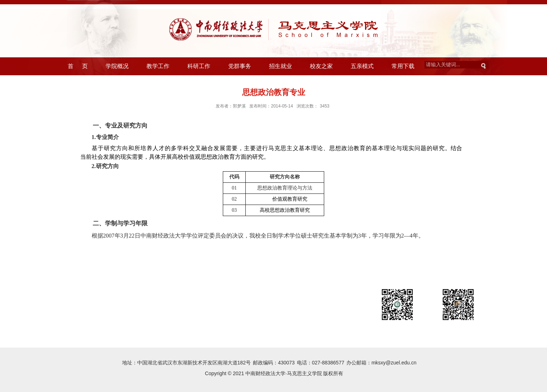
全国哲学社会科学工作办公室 (91, 321)
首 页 (78, 66)
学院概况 (117, 66)
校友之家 (321, 66)
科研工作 (199, 66)
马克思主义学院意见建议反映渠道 (171, 321)
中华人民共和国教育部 (84, 309)
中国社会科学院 (258, 309)
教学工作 (158, 66)
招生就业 (280, 66)
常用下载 (403, 66)
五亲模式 (362, 66)
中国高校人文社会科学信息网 (203, 309)
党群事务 (240, 66)
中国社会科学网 (137, 309)
